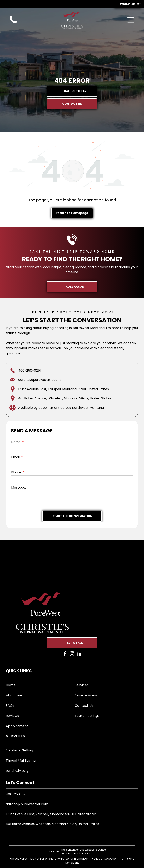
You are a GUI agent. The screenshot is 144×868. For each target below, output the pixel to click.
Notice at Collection (105, 859)
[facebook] (65, 654)
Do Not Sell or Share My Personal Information (60, 859)
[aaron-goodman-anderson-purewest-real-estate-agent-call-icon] (13, 23)
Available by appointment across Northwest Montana (61, 408)
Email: (16, 457)
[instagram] (72, 654)
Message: (18, 487)
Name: (16, 442)
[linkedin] (79, 654)
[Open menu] (131, 20)
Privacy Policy (19, 859)
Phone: (16, 472)
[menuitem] (38, 685)
